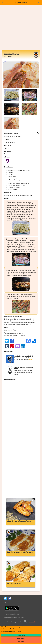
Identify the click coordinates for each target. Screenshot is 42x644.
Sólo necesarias (21, 638)
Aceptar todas (21, 635)
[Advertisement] (21, 28)
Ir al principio (8, 603)
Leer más (21, 642)
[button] (3, 3)
